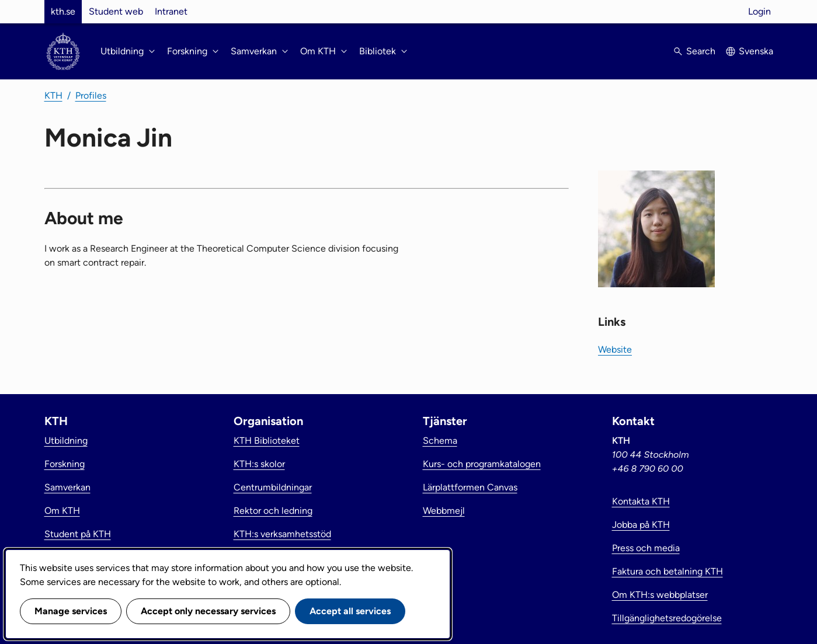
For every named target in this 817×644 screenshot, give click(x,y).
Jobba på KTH (641, 525)
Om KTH (62, 511)
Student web (116, 11)
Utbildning (66, 441)
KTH (53, 95)
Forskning (65, 464)
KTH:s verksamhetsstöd (282, 534)
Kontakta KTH (641, 501)
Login (759, 11)
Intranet (171, 11)
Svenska (756, 51)
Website (615, 349)
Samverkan (67, 487)
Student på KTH (78, 534)
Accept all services (350, 611)
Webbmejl (444, 511)
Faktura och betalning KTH (667, 571)
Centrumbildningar (273, 487)
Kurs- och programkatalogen (482, 464)
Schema (440, 441)
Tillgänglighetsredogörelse (667, 618)
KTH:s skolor (259, 464)
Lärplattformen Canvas (470, 487)
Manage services (71, 611)
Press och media (646, 548)
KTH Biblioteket (267, 441)
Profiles (91, 95)
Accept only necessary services (208, 611)
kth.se (63, 11)
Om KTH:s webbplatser (660, 595)
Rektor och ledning (273, 511)
